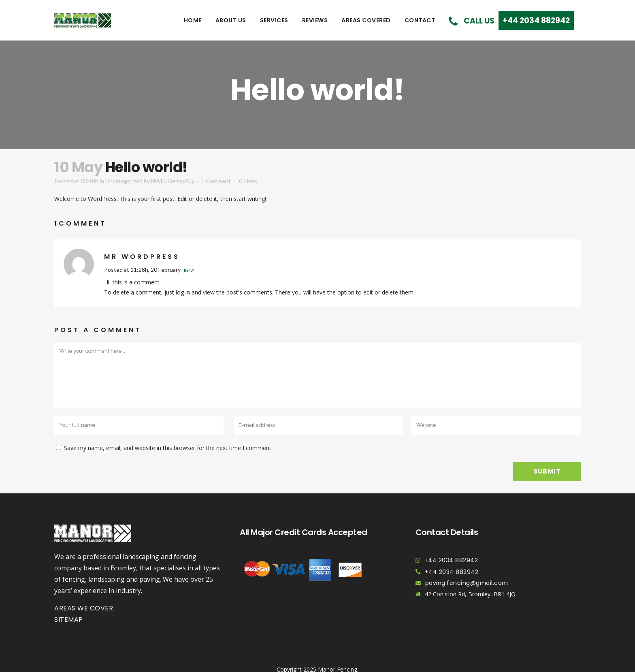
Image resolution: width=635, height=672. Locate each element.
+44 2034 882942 (451, 560)
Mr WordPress (142, 257)
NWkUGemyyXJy (173, 181)
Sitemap (69, 620)
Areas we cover (84, 608)
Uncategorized (124, 181)
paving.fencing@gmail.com (467, 583)
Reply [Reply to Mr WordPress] (189, 270)
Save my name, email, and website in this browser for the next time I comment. (168, 448)
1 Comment (216, 181)
